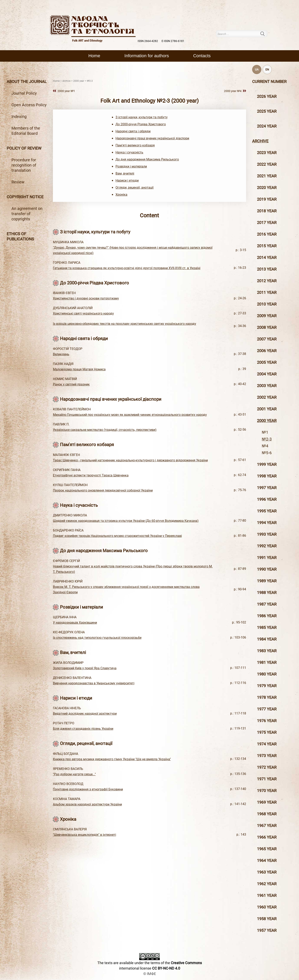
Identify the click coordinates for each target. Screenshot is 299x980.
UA (257, 69)
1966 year (267, 837)
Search (265, 34)
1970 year (267, 791)
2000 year (267, 421)
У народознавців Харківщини (75, 623)
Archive (260, 141)
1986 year (267, 616)
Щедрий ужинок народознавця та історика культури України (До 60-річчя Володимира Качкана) (126, 521)
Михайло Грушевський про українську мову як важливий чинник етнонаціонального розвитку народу (130, 415)
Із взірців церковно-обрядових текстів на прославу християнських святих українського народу (125, 324)
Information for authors (147, 56)
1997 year (267, 488)
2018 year (267, 211)
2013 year (267, 269)
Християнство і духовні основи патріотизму (86, 298)
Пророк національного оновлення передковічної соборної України (103, 490)
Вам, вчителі (125, 173)
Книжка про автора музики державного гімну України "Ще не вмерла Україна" (112, 759)
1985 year (267, 627)
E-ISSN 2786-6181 (173, 41)
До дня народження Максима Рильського (147, 159)
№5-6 (267, 453)
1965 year (267, 849)
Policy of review (24, 148)
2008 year (267, 327)
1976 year (267, 721)
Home (94, 56)
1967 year (267, 826)
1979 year (267, 686)
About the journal (27, 82)
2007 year (267, 339)
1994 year (267, 523)
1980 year (267, 674)
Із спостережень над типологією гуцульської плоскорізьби (97, 638)
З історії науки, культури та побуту (142, 117)
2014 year (267, 258)
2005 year (267, 362)
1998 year (267, 476)
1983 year (267, 651)
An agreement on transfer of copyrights (27, 214)
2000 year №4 (233, 91)
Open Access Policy (29, 105)
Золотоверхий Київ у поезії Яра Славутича (85, 668)
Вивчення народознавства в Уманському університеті (94, 683)
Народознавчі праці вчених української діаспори (152, 138)
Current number (269, 82)
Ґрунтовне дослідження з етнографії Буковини (88, 789)
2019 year (267, 199)
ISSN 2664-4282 (148, 41)
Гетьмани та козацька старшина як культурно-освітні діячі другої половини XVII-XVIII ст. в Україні (127, 268)
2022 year (267, 164)
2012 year (267, 281)
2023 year (267, 153)
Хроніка (121, 195)
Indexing (19, 116)
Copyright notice (25, 197)
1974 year (267, 744)
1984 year (267, 639)
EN (267, 69)
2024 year (267, 126)
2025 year (267, 111)
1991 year (267, 558)
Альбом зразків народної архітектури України (87, 804)
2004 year (267, 374)
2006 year (267, 351)
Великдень (61, 354)
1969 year (267, 802)
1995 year (267, 511)
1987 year (267, 604)
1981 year (267, 662)
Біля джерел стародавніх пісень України (83, 729)
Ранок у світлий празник (71, 384)
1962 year (267, 884)
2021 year (267, 176)
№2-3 (267, 439)
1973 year (267, 756)
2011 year (267, 292)
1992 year (267, 546)
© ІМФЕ (150, 974)
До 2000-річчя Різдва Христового (141, 124)
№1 (265, 432)
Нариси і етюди (127, 180)
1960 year (267, 907)
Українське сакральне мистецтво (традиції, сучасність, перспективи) (105, 430)
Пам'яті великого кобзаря (135, 145)
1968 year (267, 814)
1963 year (267, 872)
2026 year (267, 96)
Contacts (202, 56)
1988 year (267, 593)
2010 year (267, 304)
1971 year (267, 779)
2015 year (267, 246)
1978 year (267, 697)
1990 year (267, 569)
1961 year (267, 895)
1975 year (267, 732)
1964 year (267, 860)
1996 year (267, 499)
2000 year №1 (66, 91)
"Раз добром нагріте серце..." (74, 774)
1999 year (267, 464)
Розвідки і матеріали (131, 166)
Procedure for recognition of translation (24, 165)
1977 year (267, 709)
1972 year (267, 767)
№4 (265, 446)
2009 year (267, 316)
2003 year (267, 386)
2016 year (267, 234)
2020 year (267, 188)
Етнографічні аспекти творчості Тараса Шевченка (91, 475)
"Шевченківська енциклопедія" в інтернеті (85, 835)
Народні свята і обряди (133, 131)
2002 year (267, 397)
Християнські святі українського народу (83, 313)
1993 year (267, 534)
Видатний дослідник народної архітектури (85, 714)
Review (18, 182)
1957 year (267, 930)
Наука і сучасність (129, 152)
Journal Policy (24, 93)
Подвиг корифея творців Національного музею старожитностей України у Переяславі (117, 536)
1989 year (267, 581)
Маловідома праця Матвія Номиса (79, 369)
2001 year (267, 409)
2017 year (267, 223)
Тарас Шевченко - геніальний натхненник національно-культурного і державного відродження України (130, 460)
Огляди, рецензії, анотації (135, 188)
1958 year (267, 919)
